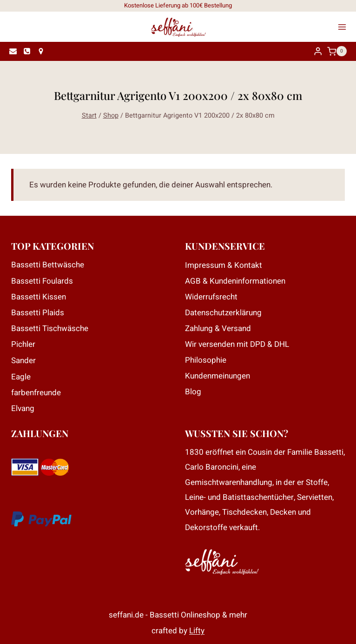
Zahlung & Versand (218, 329)
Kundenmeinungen (218, 376)
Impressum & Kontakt (224, 265)
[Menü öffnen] (345, 27)
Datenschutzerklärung (223, 313)
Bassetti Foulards (42, 281)
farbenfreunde (36, 393)
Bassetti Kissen (39, 297)
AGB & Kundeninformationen (235, 281)
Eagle (21, 377)
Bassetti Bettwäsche (48, 265)
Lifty (197, 631)
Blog (193, 392)
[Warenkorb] (339, 51)
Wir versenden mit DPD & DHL (237, 344)
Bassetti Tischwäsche (50, 329)
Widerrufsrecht (211, 297)
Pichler (23, 344)
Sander (23, 361)
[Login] (318, 51)
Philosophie (206, 360)
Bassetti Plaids (38, 313)
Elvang (23, 408)
